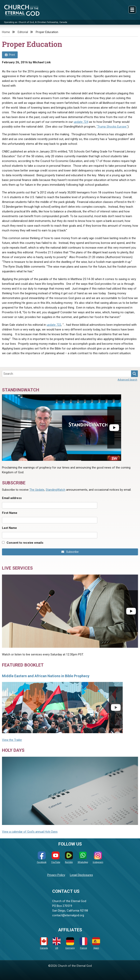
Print (10, 55)
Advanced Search (127, 380)
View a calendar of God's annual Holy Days (30, 832)
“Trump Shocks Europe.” (112, 127)
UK (57, 943)
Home (6, 32)
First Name (10, 513)
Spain (96, 943)
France (83, 943)
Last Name (9, 528)
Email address (12, 498)
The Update (37, 490)
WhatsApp (83, 857)
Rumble (69, 857)
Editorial (23, 32)
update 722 (54, 325)
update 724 (81, 122)
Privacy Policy (56, 875)
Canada (44, 943)
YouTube (56, 857)
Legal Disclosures (81, 875)
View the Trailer (12, 740)
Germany (70, 943)
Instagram (98, 857)
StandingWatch (56, 490)
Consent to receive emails (25, 543)
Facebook (42, 857)
